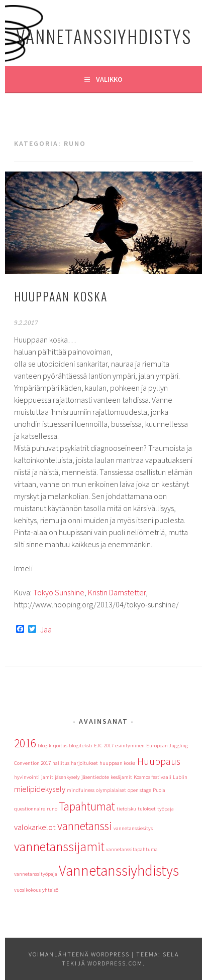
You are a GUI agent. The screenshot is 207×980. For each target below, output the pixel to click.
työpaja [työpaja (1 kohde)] (166, 809)
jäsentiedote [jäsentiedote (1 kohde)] (95, 777)
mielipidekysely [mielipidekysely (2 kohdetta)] (40, 789)
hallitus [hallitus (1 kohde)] (61, 763)
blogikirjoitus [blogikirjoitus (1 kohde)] (53, 746)
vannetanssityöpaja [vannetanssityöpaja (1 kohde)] (36, 874)
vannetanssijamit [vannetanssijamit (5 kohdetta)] (59, 847)
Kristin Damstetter (117, 592)
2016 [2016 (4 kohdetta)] (25, 743)
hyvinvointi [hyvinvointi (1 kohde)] (27, 777)
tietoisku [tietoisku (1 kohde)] (126, 809)
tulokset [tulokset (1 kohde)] (147, 809)
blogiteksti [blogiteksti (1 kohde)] (81, 746)
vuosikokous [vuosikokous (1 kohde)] (27, 890)
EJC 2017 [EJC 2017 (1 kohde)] (104, 746)
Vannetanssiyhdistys (104, 36)
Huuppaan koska (61, 296)
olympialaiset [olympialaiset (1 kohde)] (111, 790)
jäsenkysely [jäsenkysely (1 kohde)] (67, 777)
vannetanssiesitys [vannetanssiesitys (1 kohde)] (133, 828)
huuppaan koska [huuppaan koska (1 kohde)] (118, 763)
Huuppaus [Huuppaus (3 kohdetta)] (159, 761)
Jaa (46, 629)
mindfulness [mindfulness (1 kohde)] (81, 790)
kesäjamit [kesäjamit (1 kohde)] (121, 777)
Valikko (109, 79)
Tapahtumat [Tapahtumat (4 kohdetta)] (87, 806)
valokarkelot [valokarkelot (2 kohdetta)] (35, 827)
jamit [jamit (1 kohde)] (47, 777)
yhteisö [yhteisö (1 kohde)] (50, 890)
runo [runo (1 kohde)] (52, 809)
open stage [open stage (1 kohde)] (139, 790)
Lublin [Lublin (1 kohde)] (180, 777)
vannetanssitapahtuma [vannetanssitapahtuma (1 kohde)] (132, 849)
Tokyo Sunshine (59, 592)
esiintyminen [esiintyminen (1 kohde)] (130, 746)
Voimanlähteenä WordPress (79, 954)
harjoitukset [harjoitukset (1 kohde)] (84, 763)
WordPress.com (115, 963)
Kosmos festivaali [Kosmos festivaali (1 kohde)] (152, 777)
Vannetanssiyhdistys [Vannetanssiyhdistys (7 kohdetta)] (119, 870)
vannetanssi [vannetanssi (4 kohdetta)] (85, 826)
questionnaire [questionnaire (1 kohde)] (30, 809)
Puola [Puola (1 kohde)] (159, 790)
